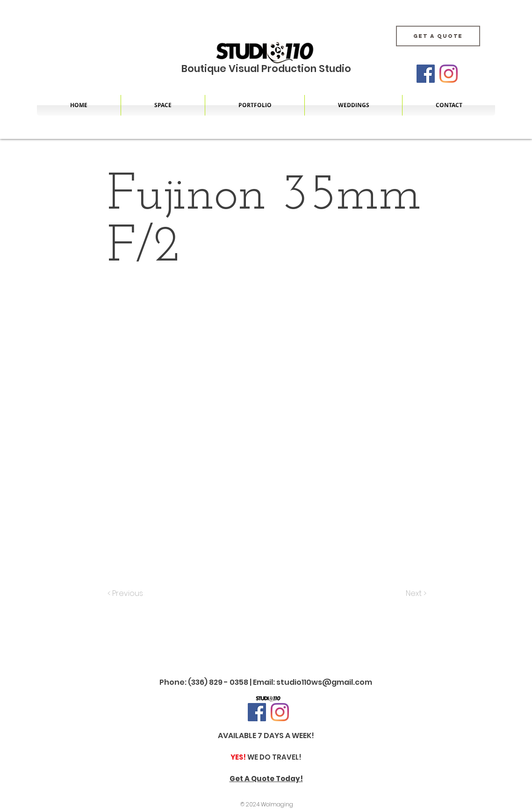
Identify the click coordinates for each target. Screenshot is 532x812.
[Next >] (415, 594)
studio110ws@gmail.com (324, 682)
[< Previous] (127, 594)
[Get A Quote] (438, 36)
